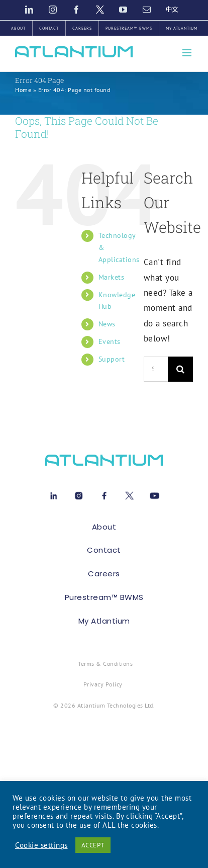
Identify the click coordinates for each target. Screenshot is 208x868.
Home (23, 90)
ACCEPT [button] (93, 845)
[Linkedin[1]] (54, 494)
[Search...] (156, 369)
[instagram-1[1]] (79, 494)
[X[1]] (129, 494)
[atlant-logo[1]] (104, 459)
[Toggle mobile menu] (188, 53)
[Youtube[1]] (154, 494)
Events (110, 341)
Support (112, 359)
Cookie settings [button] (41, 845)
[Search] (180, 369)
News (107, 324)
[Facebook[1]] (104, 494)
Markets (112, 277)
